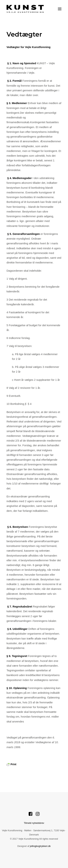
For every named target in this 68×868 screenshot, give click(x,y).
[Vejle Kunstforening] (25, 9)
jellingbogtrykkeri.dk (40, 846)
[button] (60, 9)
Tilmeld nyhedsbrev (34, 823)
